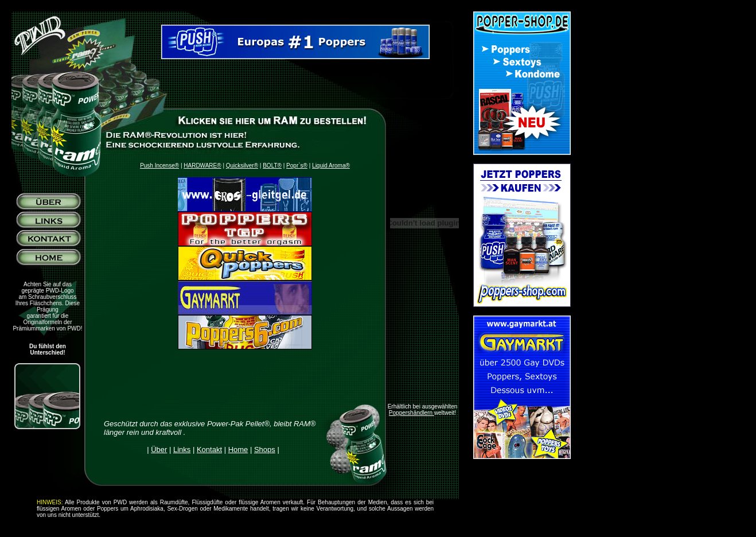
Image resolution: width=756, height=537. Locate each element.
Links (182, 450)
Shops (265, 450)
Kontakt (209, 450)
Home (238, 450)
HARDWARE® (202, 166)
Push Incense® (159, 166)
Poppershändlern (412, 413)
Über (159, 450)
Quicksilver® (242, 166)
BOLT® (272, 166)
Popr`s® (297, 166)
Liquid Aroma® (331, 166)
